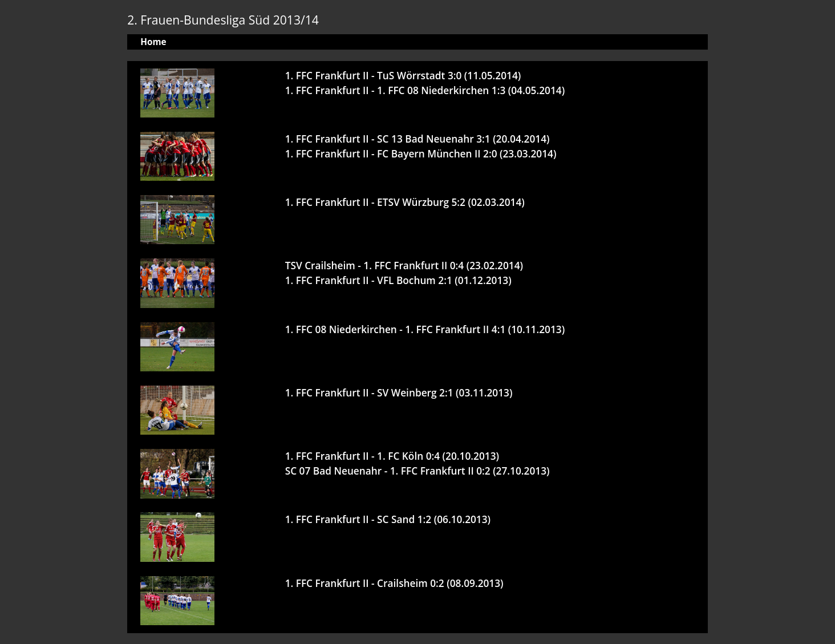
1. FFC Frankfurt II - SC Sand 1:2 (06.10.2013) (388, 519)
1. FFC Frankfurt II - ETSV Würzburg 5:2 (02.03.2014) (405, 202)
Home (153, 42)
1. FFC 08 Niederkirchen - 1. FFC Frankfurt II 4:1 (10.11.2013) (425, 329)
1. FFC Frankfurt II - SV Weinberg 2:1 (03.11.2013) (399, 393)
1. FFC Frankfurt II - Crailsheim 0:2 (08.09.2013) (394, 583)
